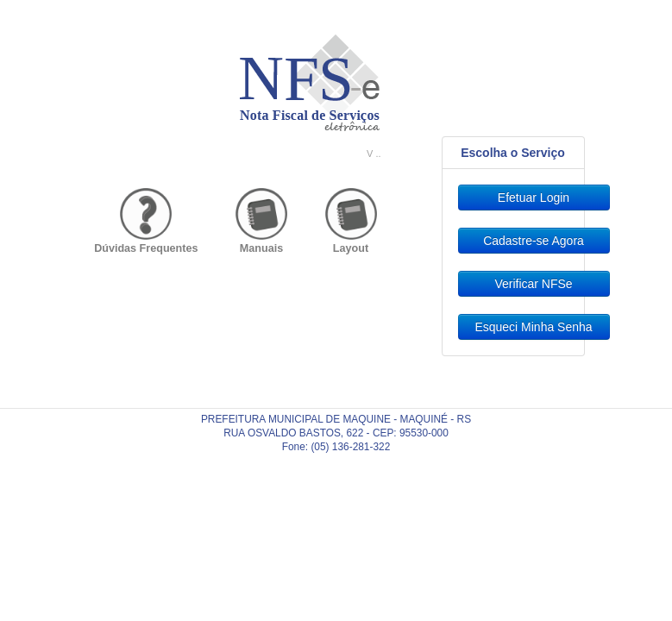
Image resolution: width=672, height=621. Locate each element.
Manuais (261, 248)
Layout (351, 248)
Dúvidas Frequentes (146, 248)
